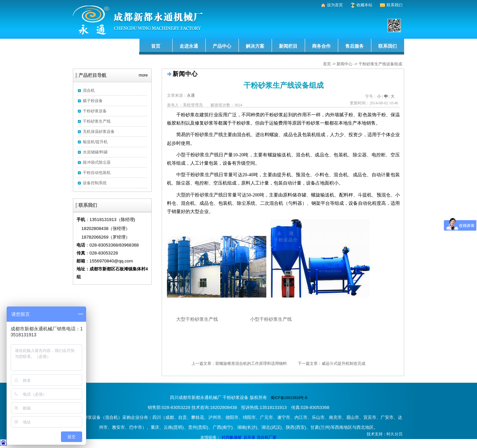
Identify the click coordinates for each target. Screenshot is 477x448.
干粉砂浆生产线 (97, 121)
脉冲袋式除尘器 (97, 162)
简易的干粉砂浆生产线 (200, 135)
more (143, 74)
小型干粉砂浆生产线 (197, 155)
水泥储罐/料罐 (95, 152)
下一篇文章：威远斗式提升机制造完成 (332, 364)
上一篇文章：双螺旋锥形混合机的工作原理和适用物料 (239, 364)
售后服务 (354, 46)
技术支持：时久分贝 (385, 434)
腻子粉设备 (93, 101)
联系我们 (388, 46)
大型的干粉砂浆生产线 (200, 195)
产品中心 (222, 46)
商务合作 (321, 46)
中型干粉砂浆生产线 (197, 175)
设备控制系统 (95, 183)
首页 (156, 46)
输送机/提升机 (95, 142)
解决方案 (255, 46)
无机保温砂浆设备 (99, 132)
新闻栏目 (288, 46)
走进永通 (189, 46)
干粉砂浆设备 (95, 111)
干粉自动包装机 (97, 173)
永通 (191, 95)
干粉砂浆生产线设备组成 (380, 64)
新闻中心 (344, 64)
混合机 (89, 90)
